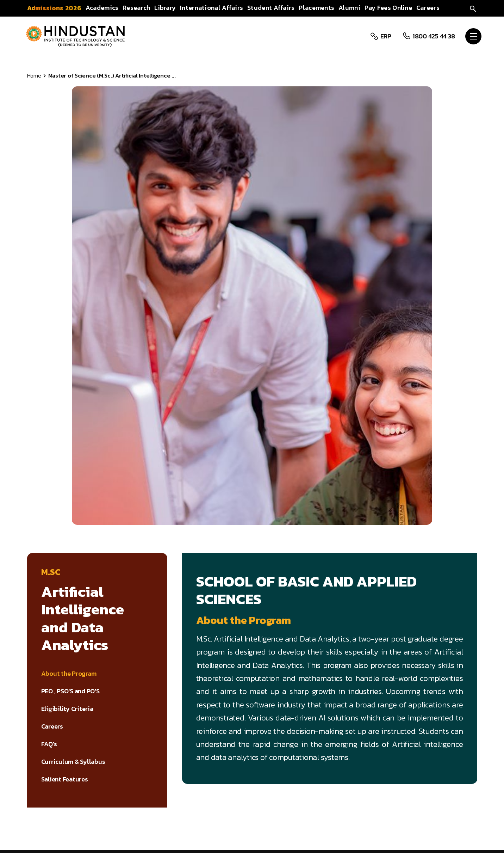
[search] (473, 8)
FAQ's (49, 744)
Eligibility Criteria (67, 709)
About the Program (69, 674)
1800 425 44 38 (433, 36)
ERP (385, 36)
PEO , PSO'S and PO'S (70, 691)
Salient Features (65, 779)
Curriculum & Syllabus (73, 762)
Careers (52, 726)
